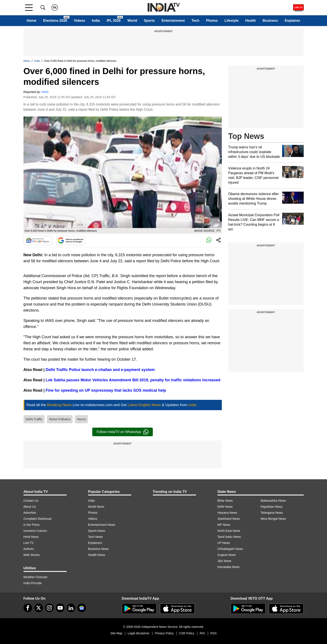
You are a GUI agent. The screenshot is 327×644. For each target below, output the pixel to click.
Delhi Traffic (34, 419)
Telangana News (272, 513)
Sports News (97, 531)
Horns (81, 419)
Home (31, 21)
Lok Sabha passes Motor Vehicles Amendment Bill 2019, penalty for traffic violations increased (133, 380)
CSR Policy (187, 633)
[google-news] (82, 608)
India (96, 21)
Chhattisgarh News (230, 549)
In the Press (32, 525)
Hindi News (31, 537)
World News (96, 507)
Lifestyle (232, 21)
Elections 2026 (55, 21)
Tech (195, 21)
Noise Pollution (60, 419)
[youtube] (60, 608)
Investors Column (35, 531)
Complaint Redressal (38, 519)
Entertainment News (102, 525)
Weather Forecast (35, 577)
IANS (45, 92)
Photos (212, 21)
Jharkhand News (229, 519)
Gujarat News (227, 555)
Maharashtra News (273, 501)
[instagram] (49, 608)
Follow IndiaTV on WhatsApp (122, 432)
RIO (202, 633)
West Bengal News (273, 519)
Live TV (29, 543)
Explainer (293, 21)
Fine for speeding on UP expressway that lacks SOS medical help (106, 390)
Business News (99, 549)
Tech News (95, 537)
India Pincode (33, 583)
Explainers (95, 543)
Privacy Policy (164, 633)
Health (251, 21)
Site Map (116, 633)
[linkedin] (71, 608)
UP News (224, 543)
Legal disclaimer (138, 633)
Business (270, 21)
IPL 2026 (114, 21)
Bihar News (225, 501)
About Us (30, 507)
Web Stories (32, 555)
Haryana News (227, 513)
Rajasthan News (272, 507)
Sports (149, 21)
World (132, 21)
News (27, 61)
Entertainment (173, 21)
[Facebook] (28, 608)
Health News (97, 555)
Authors (29, 549)
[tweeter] (39, 608)
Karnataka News (229, 567)
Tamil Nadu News (229, 537)
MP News (224, 525)
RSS (214, 633)
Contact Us (31, 501)
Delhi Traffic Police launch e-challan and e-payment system (100, 370)
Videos (80, 21)
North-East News (229, 531)
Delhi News (225, 507)
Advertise (30, 513)
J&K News (225, 561)
